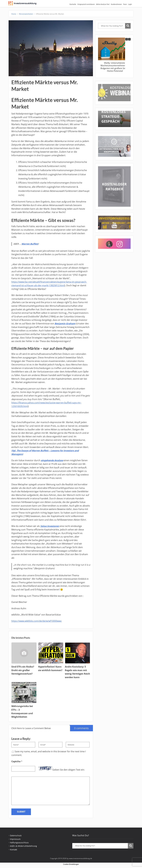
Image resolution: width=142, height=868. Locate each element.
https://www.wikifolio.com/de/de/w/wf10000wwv (36, 621)
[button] (129, 39)
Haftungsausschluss (19, 843)
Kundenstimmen (116, 4)
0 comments (79, 727)
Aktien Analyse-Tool (103, 4)
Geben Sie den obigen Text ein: (69, 770)
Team (125, 4)
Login (130, 4)
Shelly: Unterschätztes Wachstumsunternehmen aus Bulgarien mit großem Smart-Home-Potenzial (115, 67)
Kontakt (14, 850)
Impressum (15, 839)
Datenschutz (16, 835)
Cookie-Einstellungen (71, 864)
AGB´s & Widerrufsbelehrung (23, 846)
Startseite (73, 4)
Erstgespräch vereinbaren (86, 4)
